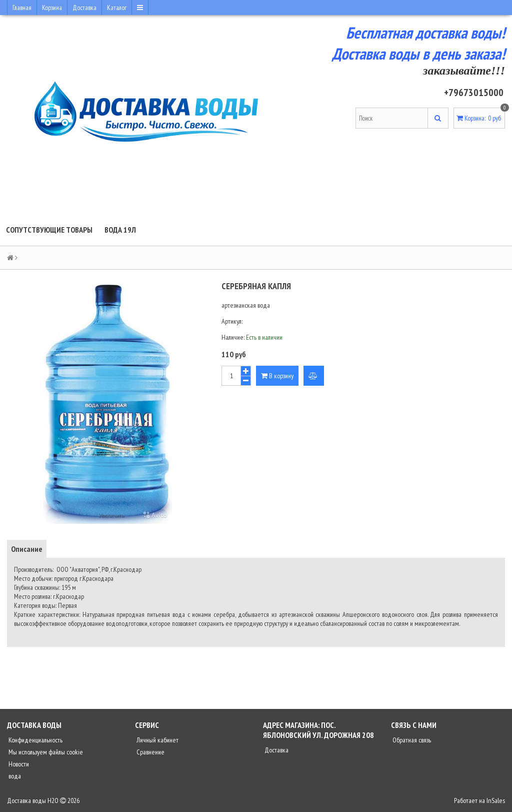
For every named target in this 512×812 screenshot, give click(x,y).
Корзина (52, 8)
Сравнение (150, 752)
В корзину (277, 376)
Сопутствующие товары (49, 230)
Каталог (117, 8)
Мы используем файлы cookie (45, 752)
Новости (18, 764)
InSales (496, 800)
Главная (22, 8)
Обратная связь (411, 740)
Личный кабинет (157, 740)
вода (14, 776)
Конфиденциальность (35, 740)
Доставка (84, 8)
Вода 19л (120, 230)
